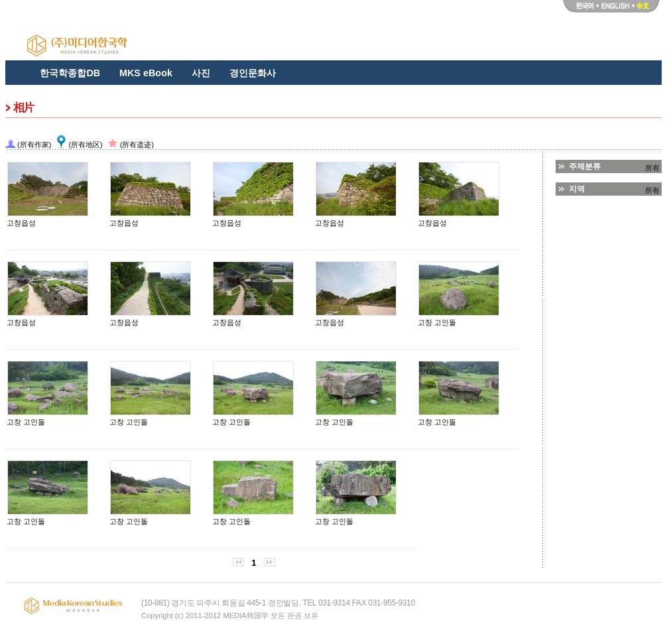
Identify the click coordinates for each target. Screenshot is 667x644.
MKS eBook (146, 73)
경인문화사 (253, 73)
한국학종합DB (70, 73)
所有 (652, 168)
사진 (201, 73)
